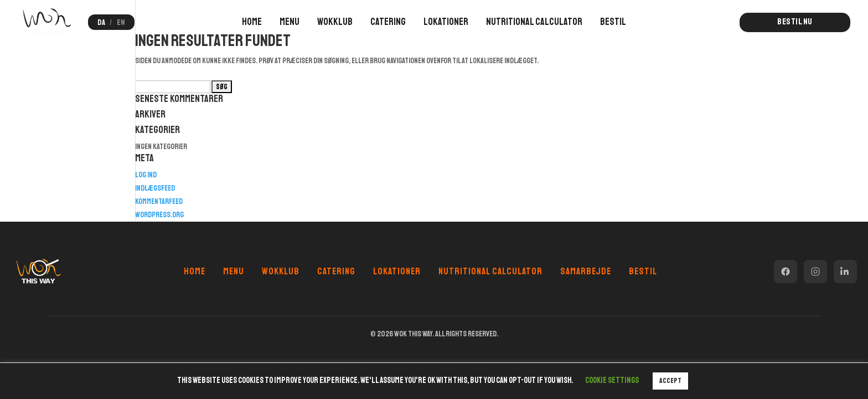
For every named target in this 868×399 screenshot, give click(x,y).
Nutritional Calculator (534, 22)
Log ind (146, 175)
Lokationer (446, 22)
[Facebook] (786, 272)
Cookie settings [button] (612, 380)
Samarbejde (586, 271)
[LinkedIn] (845, 272)
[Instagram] (815, 272)
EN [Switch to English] (121, 22)
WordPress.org (159, 215)
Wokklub (335, 22)
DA (101, 22)
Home (252, 22)
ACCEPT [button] (670, 381)
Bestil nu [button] (795, 22)
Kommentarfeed (159, 201)
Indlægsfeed (155, 188)
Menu (290, 22)
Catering (388, 22)
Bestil (613, 22)
